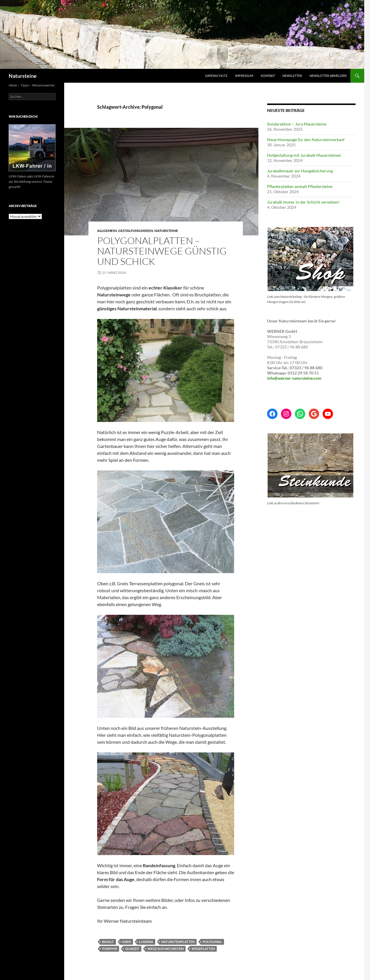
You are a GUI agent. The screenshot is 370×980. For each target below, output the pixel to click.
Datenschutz (216, 76)
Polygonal (212, 942)
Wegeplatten (203, 949)
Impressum (244, 76)
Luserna (146, 942)
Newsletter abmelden (328, 76)
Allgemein (107, 231)
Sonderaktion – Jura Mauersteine (297, 124)
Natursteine (23, 76)
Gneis (126, 942)
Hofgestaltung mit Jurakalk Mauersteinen (304, 155)
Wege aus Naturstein (165, 949)
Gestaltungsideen (136, 231)
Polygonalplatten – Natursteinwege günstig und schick (162, 251)
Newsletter (292, 76)
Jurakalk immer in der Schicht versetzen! (303, 202)
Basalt (108, 942)
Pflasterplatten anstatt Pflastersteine (300, 186)
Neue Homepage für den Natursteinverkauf (306, 140)
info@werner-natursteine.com (294, 378)
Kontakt (268, 76)
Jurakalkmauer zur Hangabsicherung (300, 171)
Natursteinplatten (178, 942)
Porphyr (110, 949)
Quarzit (132, 949)
